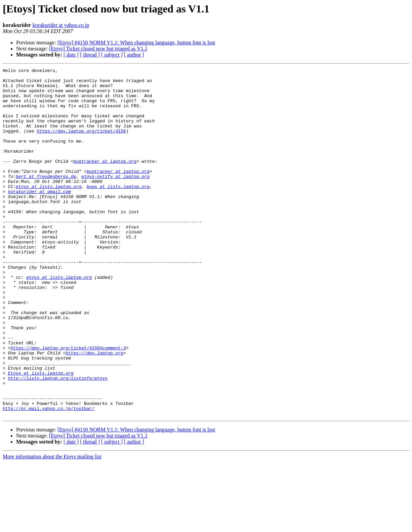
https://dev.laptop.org (94, 410)
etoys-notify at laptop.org (115, 198)
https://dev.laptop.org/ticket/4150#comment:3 (68, 404)
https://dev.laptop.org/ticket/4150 (81, 144)
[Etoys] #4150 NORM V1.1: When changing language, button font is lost (136, 43)
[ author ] (134, 55)
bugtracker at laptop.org (105, 180)
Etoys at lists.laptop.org (41, 434)
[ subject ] (112, 55)
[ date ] (71, 55)
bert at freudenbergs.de (46, 198)
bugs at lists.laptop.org (118, 211)
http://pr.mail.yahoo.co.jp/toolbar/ (49, 477)
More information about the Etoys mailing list (52, 526)
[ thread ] (90, 55)
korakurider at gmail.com (39, 217)
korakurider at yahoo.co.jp (61, 25)
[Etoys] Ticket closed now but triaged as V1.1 (98, 49)
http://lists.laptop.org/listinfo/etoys (58, 441)
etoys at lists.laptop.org (49, 211)
